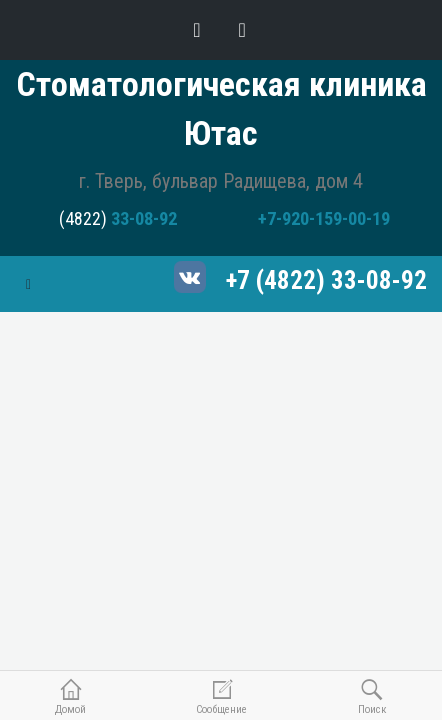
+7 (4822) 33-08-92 (326, 280)
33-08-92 (144, 218)
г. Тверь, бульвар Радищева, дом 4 (221, 181)
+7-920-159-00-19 (324, 218)
